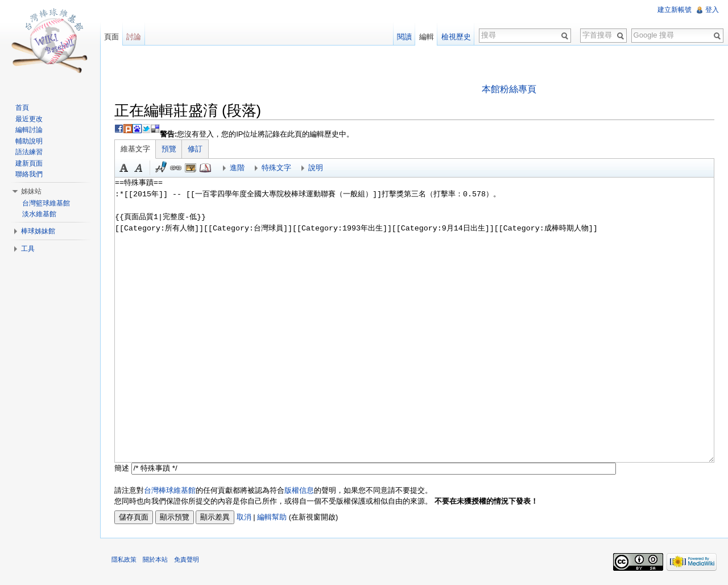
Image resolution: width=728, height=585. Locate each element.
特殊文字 (276, 168)
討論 (134, 37)
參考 (205, 168)
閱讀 (404, 37)
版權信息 (299, 490)
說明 (316, 168)
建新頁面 (29, 163)
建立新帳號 (675, 10)
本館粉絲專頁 (509, 89)
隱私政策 (124, 559)
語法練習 (29, 152)
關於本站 (155, 559)
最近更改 (29, 119)
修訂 (195, 149)
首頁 (22, 108)
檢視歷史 (456, 37)
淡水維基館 (39, 214)
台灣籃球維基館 (46, 203)
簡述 (122, 468)
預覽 (169, 149)
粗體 (124, 168)
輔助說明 (29, 141)
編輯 (427, 37)
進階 (237, 168)
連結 (176, 168)
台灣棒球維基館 (170, 490)
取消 (244, 517)
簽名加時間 (161, 168)
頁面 (111, 37)
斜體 (139, 168)
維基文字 (135, 149)
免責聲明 (187, 559)
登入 (712, 10)
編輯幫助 (272, 517)
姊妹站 (31, 191)
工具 (28, 249)
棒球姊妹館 (38, 231)
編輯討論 (29, 130)
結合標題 (191, 168)
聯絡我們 (29, 174)
